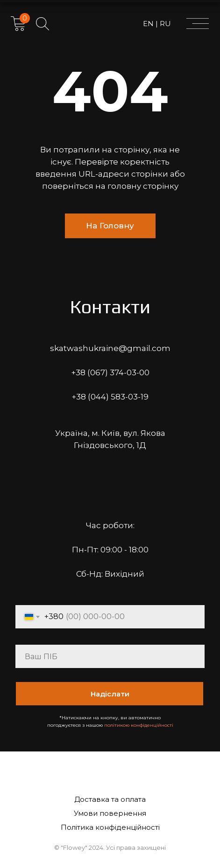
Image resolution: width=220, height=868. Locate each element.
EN (149, 24)
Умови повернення (110, 813)
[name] (110, 656)
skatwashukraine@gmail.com (110, 348)
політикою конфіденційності (139, 725)
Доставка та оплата (110, 799)
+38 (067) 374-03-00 (110, 372)
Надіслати (110, 694)
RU (164, 24)
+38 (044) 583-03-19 (110, 397)
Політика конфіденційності (110, 827)
